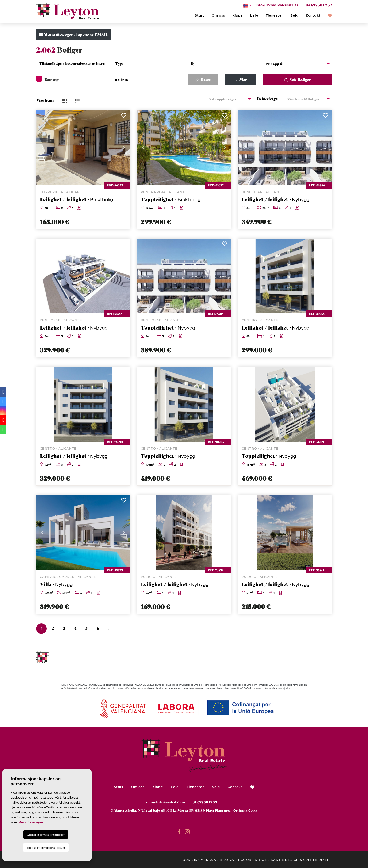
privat (230, 860)
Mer (241, 79)
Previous (42, 148)
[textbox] (73, 63)
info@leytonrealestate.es (277, 5)
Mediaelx (322, 860)
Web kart (271, 860)
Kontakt (313, 15)
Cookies (249, 860)
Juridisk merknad (201, 860)
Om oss (218, 15)
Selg (295, 15)
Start (200, 15)
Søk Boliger (297, 79)
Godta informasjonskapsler (46, 835)
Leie (254, 15)
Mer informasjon (31, 822)
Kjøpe (238, 15)
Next (124, 148)
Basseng (47, 79)
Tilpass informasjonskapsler (46, 847)
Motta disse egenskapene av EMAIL (74, 34)
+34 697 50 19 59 (318, 5)
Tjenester (274, 15)
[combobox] (71, 64)
